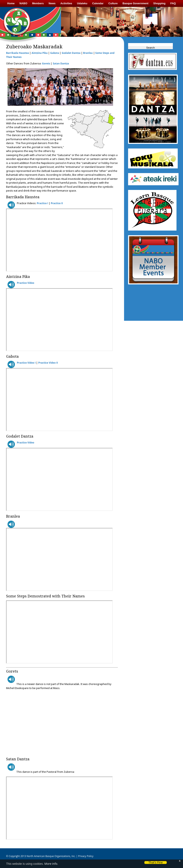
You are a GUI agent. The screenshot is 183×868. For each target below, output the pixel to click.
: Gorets (45, 63)
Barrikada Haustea (17, 53)
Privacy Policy (85, 856)
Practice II (57, 203)
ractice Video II (49, 363)
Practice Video (26, 283)
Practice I (42, 203)
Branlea (88, 53)
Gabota (55, 53)
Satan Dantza (61, 63)
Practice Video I (26, 363)
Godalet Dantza (71, 53)
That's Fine (156, 863)
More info (51, 864)
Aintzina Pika (40, 53)
